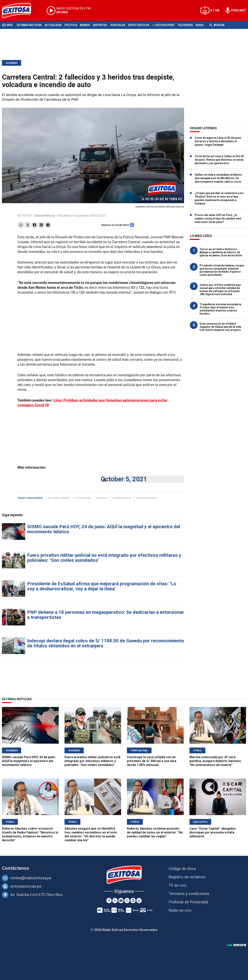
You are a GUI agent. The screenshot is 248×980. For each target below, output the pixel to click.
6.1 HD (215, 10)
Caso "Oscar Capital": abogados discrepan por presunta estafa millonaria (213, 832)
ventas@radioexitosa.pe (31, 878)
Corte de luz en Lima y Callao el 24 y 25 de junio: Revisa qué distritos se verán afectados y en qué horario (219, 160)
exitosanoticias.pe (26, 886)
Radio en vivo (180, 910)
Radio (200, 25)
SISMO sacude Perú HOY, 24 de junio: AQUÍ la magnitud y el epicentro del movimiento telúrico (104, 529)
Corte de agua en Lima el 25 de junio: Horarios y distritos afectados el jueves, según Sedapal (218, 141)
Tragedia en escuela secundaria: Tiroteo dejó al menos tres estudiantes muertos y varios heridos (221, 309)
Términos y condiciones (189, 894)
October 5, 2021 (124, 479)
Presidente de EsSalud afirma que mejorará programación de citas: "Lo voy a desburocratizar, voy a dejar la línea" (102, 586)
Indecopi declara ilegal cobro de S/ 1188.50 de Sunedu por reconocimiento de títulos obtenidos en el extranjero (106, 643)
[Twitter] (115, 901)
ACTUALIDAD (83, 498)
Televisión (185, 25)
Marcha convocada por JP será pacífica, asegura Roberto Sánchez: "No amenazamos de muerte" (216, 761)
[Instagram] (127, 901)
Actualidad (53, 25)
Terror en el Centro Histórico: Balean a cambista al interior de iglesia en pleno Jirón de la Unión (221, 252)
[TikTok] (139, 901)
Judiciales (118, 25)
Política (71, 25)
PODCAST (239, 10)
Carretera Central (122, 498)
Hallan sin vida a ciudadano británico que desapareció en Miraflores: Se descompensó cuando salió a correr (218, 178)
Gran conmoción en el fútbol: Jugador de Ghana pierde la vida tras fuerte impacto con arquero (220, 327)
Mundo (85, 25)
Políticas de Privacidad (188, 902)
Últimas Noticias (29, 25)
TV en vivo (178, 885)
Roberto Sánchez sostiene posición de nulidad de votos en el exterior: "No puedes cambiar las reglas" (155, 832)
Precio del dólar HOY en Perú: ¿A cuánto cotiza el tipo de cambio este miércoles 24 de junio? (218, 219)
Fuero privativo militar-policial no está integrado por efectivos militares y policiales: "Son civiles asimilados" (104, 558)
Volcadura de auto (147, 498)
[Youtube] (121, 901)
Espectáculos (139, 25)
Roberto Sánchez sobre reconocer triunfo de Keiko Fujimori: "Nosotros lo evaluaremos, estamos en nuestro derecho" (30, 834)
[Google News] (133, 901)
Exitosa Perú (165, 25)
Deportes (100, 25)
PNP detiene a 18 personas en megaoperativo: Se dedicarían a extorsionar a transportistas (106, 615)
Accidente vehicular (59, 498)
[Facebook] (109, 901)
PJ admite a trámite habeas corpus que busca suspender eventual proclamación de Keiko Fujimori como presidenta (222, 270)
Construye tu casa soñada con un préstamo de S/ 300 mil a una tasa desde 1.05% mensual (152, 761)
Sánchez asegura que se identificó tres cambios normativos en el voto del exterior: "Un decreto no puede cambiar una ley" (91, 834)
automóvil (102, 498)
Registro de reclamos (187, 877)
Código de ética (182, 869)
